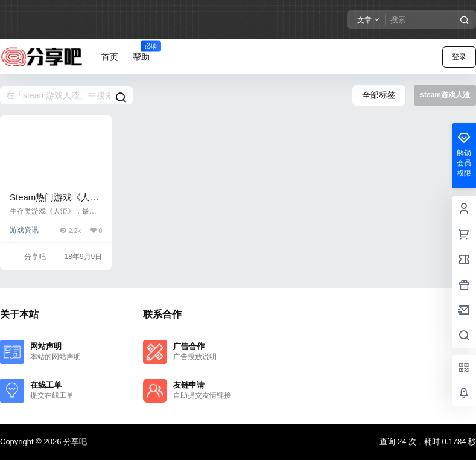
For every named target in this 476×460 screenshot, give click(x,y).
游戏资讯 (24, 230)
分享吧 (74, 442)
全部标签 (379, 95)
